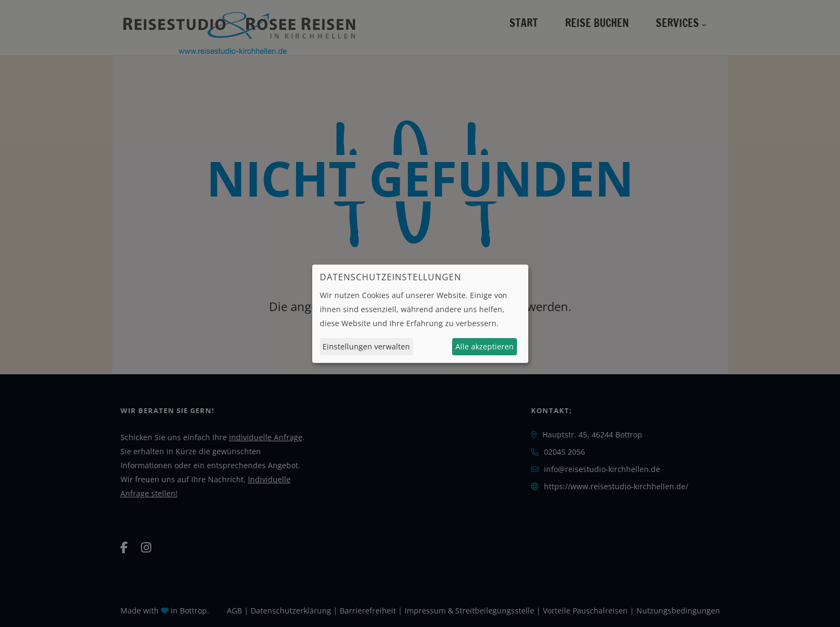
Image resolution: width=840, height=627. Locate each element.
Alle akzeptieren (485, 346)
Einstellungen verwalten (366, 346)
